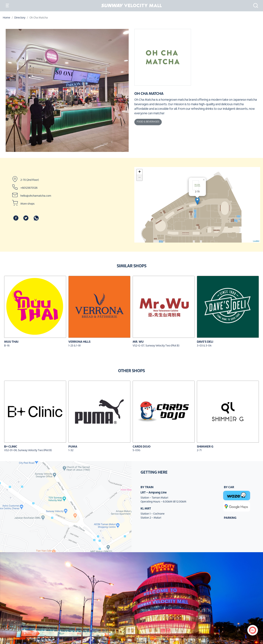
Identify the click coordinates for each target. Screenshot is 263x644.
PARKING (230, 518)
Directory (20, 18)
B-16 (7, 346)
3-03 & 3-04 (204, 346)
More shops (27, 204)
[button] (254, 5)
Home (7, 18)
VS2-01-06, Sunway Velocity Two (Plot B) (28, 450)
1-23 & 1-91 (75, 346)
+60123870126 (29, 188)
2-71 (199, 450)
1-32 (71, 450)
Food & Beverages (148, 122)
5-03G (137, 450)
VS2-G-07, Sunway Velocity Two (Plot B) (156, 346)
